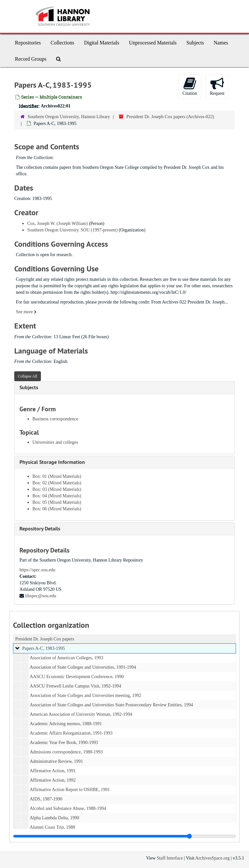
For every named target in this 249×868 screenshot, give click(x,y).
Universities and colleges (55, 442)
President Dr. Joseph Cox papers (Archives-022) (170, 117)
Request (217, 86)
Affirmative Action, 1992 (53, 780)
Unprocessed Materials (153, 43)
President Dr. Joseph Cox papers (45, 639)
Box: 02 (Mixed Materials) (57, 483)
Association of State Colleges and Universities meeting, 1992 (86, 695)
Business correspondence (55, 419)
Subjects (195, 43)
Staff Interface (170, 858)
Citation (190, 86)
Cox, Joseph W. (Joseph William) (58, 223)
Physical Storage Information (52, 462)
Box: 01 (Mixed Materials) (57, 476)
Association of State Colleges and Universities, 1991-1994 (83, 667)
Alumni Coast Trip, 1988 (53, 827)
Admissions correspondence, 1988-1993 (66, 752)
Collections (62, 43)
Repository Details (40, 529)
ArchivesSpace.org (212, 858)
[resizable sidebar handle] (124, 836)
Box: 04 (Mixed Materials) (57, 496)
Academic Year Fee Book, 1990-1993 (64, 743)
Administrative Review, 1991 (56, 761)
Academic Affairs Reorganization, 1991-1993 (71, 733)
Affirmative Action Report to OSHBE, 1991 (70, 790)
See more (26, 312)
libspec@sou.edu (41, 596)
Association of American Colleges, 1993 (67, 658)
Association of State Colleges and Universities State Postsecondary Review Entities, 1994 (112, 705)
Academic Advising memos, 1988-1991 (66, 724)
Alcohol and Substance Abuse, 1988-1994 (68, 808)
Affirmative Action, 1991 (53, 771)
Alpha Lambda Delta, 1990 (54, 818)
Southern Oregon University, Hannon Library (69, 117)
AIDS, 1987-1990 (46, 799)
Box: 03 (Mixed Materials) (57, 489)
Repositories (28, 43)
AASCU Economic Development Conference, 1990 (77, 677)
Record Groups (31, 59)
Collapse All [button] (28, 376)
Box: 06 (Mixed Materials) (57, 509)
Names (221, 43)
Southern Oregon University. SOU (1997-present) (72, 230)
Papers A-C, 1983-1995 (44, 648)
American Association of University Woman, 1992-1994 (81, 714)
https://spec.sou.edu (37, 570)
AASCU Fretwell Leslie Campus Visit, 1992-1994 (76, 686)
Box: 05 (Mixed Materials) (57, 502)
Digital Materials (102, 43)
